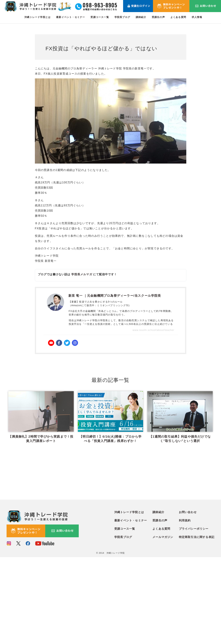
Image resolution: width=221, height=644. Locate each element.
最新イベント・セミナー (71, 17)
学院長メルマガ (82, 274)
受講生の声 (158, 17)
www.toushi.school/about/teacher (153, 330)
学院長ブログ (122, 17)
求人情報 (197, 17)
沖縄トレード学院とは (37, 17)
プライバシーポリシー (194, 616)
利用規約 (185, 607)
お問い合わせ (188, 599)
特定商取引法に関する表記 (197, 624)
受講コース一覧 (100, 17)
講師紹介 (141, 17)
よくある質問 (178, 17)
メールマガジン (163, 624)
